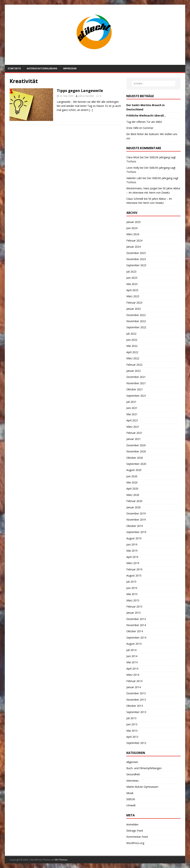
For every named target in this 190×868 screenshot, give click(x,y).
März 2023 (133, 296)
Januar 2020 (134, 507)
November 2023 (136, 259)
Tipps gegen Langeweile (80, 91)
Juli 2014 (131, 650)
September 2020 (136, 464)
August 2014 (134, 644)
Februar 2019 (134, 569)
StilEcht (131, 799)
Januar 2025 (134, 222)
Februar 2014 (134, 681)
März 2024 (133, 234)
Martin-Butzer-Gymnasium (142, 787)
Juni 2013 (132, 724)
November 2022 (136, 321)
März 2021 (133, 427)
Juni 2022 (132, 340)
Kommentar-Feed (137, 837)
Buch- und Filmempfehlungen (144, 768)
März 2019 (133, 563)
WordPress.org (135, 843)
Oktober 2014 (135, 631)
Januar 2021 (134, 439)
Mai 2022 (132, 346)
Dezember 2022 (136, 315)
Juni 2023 (132, 278)
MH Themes (61, 860)
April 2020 (132, 489)
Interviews (132, 781)
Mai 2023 (132, 284)
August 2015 (134, 575)
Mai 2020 (132, 482)
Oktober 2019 (135, 526)
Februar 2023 (134, 303)
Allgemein (132, 762)
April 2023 (132, 290)
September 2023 (136, 265)
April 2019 (132, 557)
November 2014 (136, 625)
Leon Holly (133, 168)
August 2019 (134, 538)
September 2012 (136, 743)
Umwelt (131, 805)
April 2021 (132, 420)
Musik (130, 793)
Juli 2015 (131, 582)
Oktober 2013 (135, 706)
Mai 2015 (132, 594)
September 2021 (136, 396)
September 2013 (136, 712)
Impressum (70, 68)
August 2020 (134, 470)
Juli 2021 (131, 402)
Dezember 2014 (136, 619)
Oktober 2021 (135, 389)
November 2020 (136, 451)
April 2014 (132, 669)
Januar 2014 (134, 687)
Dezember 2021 (136, 377)
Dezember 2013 (136, 693)
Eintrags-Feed (135, 831)
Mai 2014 (132, 662)
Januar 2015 (134, 613)
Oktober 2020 (135, 458)
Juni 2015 (132, 588)
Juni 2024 (132, 228)
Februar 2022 (134, 365)
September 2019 (136, 532)
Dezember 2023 (136, 253)
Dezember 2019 (136, 513)
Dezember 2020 (136, 445)
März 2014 (133, 675)
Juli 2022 (131, 334)
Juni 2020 (132, 476)
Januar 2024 (134, 247)
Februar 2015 (134, 607)
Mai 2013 (132, 731)
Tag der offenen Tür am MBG (144, 122)
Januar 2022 (134, 371)
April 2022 (132, 352)
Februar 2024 (134, 241)
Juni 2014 (132, 656)
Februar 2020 (134, 501)
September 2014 (136, 638)
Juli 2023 (131, 272)
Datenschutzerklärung (42, 68)
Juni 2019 (132, 544)
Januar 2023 (134, 309)
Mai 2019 (132, 551)
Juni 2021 (132, 408)
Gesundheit (133, 774)
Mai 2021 (132, 414)
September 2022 (136, 327)
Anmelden (132, 824)
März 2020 (133, 495)
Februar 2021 (134, 433)
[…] (91, 110)
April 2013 (132, 737)
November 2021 (136, 383)
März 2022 (133, 358)
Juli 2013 (131, 718)
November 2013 (136, 700)
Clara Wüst (133, 157)
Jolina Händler (86, 96)
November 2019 (136, 520)
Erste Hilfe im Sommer (140, 128)
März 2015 (133, 600)
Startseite (14, 68)
